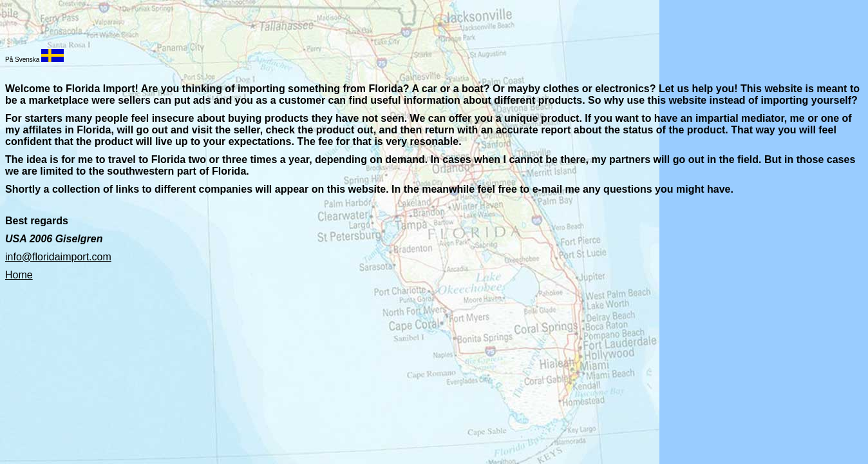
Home (19, 275)
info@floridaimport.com (58, 257)
